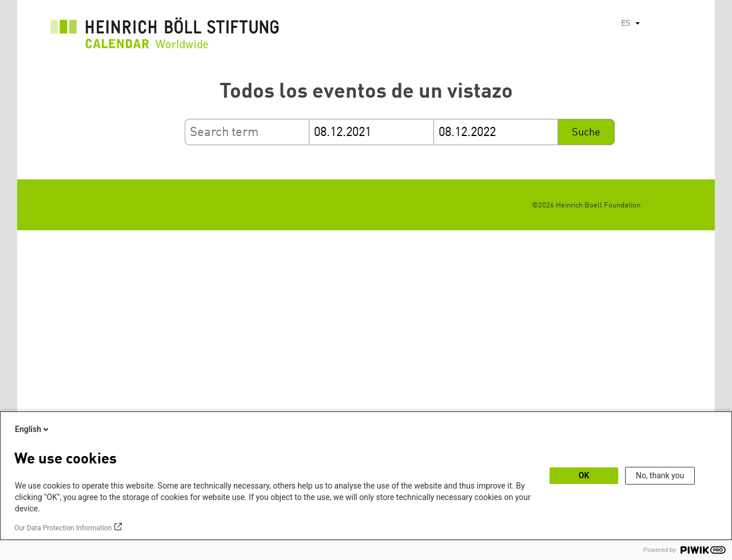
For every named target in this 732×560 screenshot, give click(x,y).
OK (584, 475)
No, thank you (660, 475)
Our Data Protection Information (63, 528)
